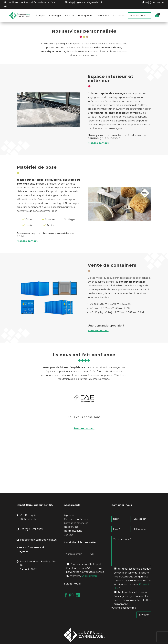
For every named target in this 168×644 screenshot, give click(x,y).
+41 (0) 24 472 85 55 (154, 2)
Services (70, 16)
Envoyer (144, 615)
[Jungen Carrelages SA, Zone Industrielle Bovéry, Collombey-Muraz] (84, 467)
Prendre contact (139, 16)
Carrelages (55, 16)
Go (92, 554)
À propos (41, 16)
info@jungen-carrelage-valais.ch (85, 2)
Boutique (83, 16)
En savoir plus (89, 576)
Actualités (119, 16)
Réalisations (102, 16)
